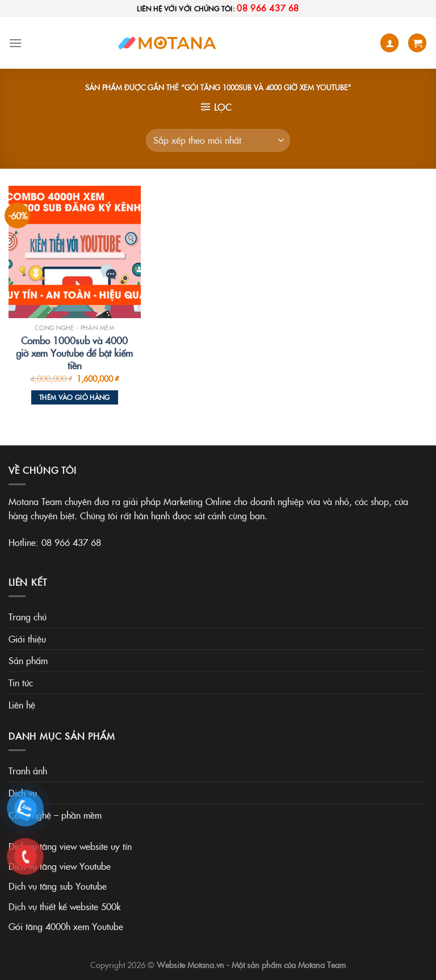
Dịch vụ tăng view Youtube (60, 866)
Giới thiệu (27, 639)
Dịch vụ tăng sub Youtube (58, 886)
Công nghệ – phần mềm (55, 815)
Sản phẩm (28, 660)
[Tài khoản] (389, 43)
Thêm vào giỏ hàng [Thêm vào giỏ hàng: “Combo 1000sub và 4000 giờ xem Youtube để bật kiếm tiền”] (75, 397)
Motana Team (322, 965)
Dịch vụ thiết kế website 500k (64, 906)
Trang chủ (28, 616)
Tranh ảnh (28, 770)
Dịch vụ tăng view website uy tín (70, 846)
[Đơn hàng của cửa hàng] (218, 140)
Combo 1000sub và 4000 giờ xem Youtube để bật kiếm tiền (74, 353)
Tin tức (21, 682)
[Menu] (15, 43)
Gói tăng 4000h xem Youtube (66, 926)
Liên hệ (22, 704)
